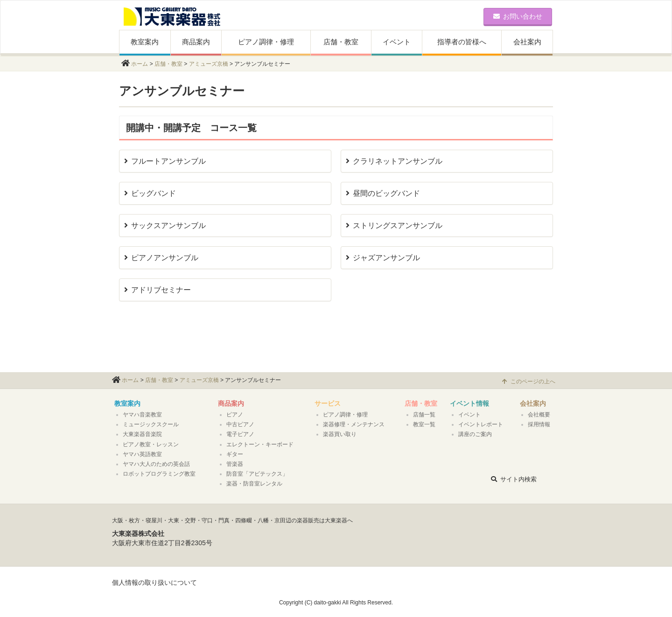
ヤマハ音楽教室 (142, 415)
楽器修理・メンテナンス (354, 424)
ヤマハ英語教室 (142, 454)
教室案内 (145, 42)
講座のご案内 (475, 434)
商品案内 (196, 42)
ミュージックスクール (151, 424)
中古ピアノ (240, 424)
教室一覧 (424, 424)
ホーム (140, 64)
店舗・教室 (341, 42)
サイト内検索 (514, 479)
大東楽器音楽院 (142, 434)
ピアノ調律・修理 (266, 42)
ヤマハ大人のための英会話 (156, 464)
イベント (397, 42)
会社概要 (539, 415)
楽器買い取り (340, 434)
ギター (235, 454)
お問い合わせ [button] (518, 16)
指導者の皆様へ (462, 42)
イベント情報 (469, 403)
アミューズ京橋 (209, 64)
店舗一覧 (424, 415)
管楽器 (235, 464)
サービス (328, 403)
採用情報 (539, 424)
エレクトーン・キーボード (260, 444)
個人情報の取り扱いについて (154, 582)
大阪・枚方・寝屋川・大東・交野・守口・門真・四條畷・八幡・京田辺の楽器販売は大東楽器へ (232, 520)
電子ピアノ (240, 434)
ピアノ (235, 415)
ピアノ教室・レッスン (151, 444)
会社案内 (527, 42)
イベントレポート (481, 424)
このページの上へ (529, 381)
